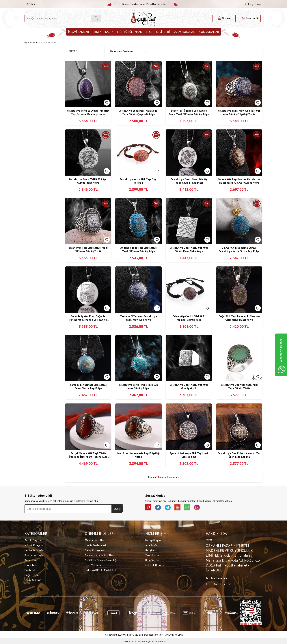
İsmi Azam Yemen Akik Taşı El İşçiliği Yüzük (138, 455)
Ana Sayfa (151, 545)
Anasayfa (31, 42)
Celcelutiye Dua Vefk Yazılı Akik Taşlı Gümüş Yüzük (239, 387)
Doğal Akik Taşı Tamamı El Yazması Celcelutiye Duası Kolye (239, 318)
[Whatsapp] (193, 508)
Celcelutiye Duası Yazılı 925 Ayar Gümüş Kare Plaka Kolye (189, 250)
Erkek (97, 32)
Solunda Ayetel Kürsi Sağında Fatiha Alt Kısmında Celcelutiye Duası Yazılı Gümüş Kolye (88, 318)
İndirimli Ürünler (155, 565)
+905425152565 (219, 583)
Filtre (73, 51)
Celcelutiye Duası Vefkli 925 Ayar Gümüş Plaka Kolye (88, 181)
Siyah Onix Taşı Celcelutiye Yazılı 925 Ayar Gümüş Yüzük (88, 250)
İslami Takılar (79, 32)
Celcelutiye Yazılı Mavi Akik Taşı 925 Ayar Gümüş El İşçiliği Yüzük (239, 112)
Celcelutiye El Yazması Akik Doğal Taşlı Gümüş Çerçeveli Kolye (138, 112)
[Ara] (96, 18)
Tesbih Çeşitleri (158, 32)
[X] (171, 508)
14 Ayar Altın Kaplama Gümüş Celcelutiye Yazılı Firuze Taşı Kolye (239, 250)
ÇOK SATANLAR (209, 32)
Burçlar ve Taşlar (35, 555)
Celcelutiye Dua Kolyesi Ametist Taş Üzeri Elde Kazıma (239, 455)
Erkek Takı (31, 565)
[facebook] (160, 508)
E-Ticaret (133, 640)
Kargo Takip (253, 4)
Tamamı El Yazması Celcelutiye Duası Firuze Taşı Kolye (88, 387)
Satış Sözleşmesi (95, 550)
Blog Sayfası (153, 560)
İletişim (31, 4)
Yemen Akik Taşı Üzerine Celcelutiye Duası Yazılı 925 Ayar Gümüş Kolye (239, 181)
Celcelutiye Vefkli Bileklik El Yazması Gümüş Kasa (189, 318)
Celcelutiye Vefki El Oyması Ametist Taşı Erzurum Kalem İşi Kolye (88, 112)
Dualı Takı (30, 570)
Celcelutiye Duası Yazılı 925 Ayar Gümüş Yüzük (189, 387)
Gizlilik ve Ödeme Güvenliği (101, 560)
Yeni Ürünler (153, 555)
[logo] (143, 18)
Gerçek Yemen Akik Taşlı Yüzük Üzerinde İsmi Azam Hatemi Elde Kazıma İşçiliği (88, 455)
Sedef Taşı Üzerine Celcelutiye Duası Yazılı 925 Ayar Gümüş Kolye (189, 112)
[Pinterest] (149, 508)
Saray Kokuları (185, 32)
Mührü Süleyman (130, 32)
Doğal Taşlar (32, 574)
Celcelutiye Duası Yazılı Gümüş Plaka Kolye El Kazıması (189, 181)
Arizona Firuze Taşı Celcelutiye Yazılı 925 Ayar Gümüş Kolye (139, 250)
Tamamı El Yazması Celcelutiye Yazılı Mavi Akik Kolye (139, 318)
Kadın (109, 32)
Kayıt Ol (117, 509)
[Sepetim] (250, 18)
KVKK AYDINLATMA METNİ (100, 570)
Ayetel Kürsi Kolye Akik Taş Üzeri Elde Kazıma (189, 455)
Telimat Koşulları (95, 540)
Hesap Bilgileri (154, 540)
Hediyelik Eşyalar (35, 550)
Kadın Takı (31, 560)
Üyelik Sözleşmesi (95, 545)
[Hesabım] (224, 18)
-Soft (125, 640)
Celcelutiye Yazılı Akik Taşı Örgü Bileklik (139, 181)
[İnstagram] (204, 508)
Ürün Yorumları (94, 565)
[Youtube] (182, 508)
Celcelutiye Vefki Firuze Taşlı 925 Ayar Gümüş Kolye (139, 387)
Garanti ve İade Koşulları (99, 555)
